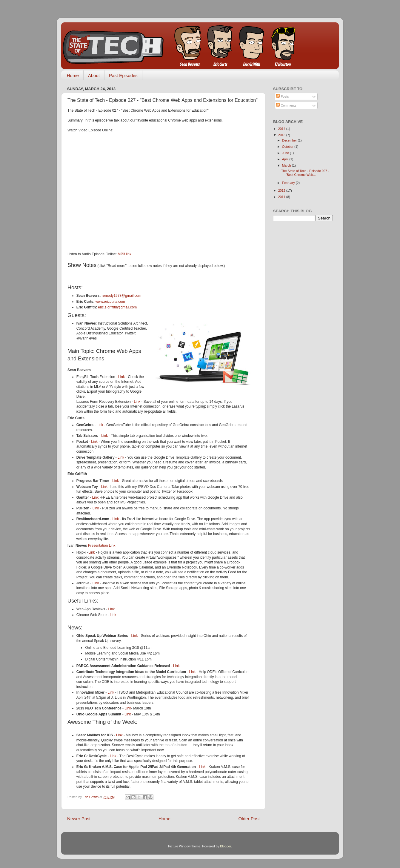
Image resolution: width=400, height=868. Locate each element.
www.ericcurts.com (110, 302)
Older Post (249, 819)
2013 (282, 135)
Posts (282, 96)
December (290, 140)
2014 (282, 129)
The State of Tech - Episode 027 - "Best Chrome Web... (305, 173)
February (289, 183)
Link (121, 377)
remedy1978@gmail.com (121, 296)
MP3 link (124, 254)
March (287, 165)
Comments (286, 105)
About (94, 75)
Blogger (226, 846)
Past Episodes (123, 75)
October (288, 147)
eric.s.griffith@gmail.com (117, 307)
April (286, 159)
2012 (282, 191)
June (286, 153)
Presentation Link (102, 546)
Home (73, 75)
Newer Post (79, 819)
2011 (282, 197)
